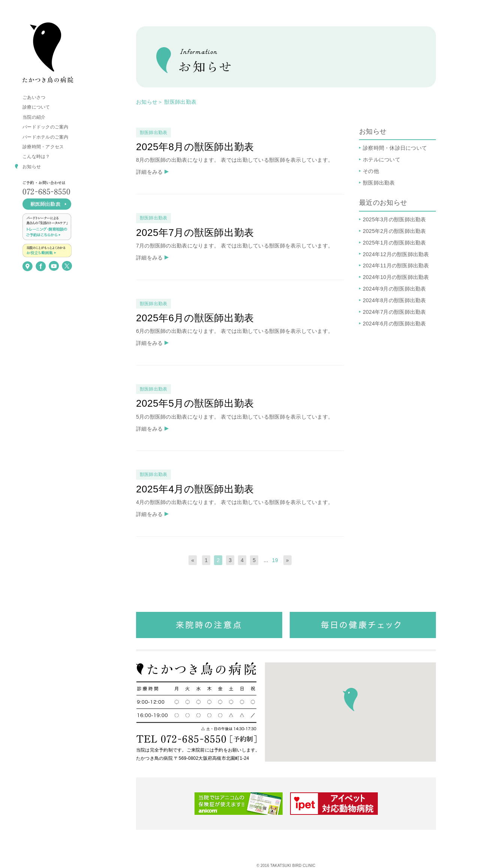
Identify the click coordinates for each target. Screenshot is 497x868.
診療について (36, 107)
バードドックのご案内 (46, 127)
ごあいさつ (34, 97)
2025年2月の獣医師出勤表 (394, 231)
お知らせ (32, 167)
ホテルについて (382, 160)
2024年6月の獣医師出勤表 (394, 324)
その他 (371, 171)
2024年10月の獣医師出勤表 (396, 277)
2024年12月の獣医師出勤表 (396, 254)
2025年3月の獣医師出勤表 (394, 219)
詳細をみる (149, 172)
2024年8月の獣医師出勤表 (394, 300)
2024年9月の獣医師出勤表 (394, 289)
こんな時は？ (36, 157)
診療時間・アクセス (43, 147)
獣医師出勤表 (180, 102)
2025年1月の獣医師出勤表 (394, 243)
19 (275, 560)
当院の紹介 (34, 117)
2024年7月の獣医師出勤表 (394, 312)
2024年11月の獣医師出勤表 (396, 265)
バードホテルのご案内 (46, 137)
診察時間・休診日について (395, 148)
